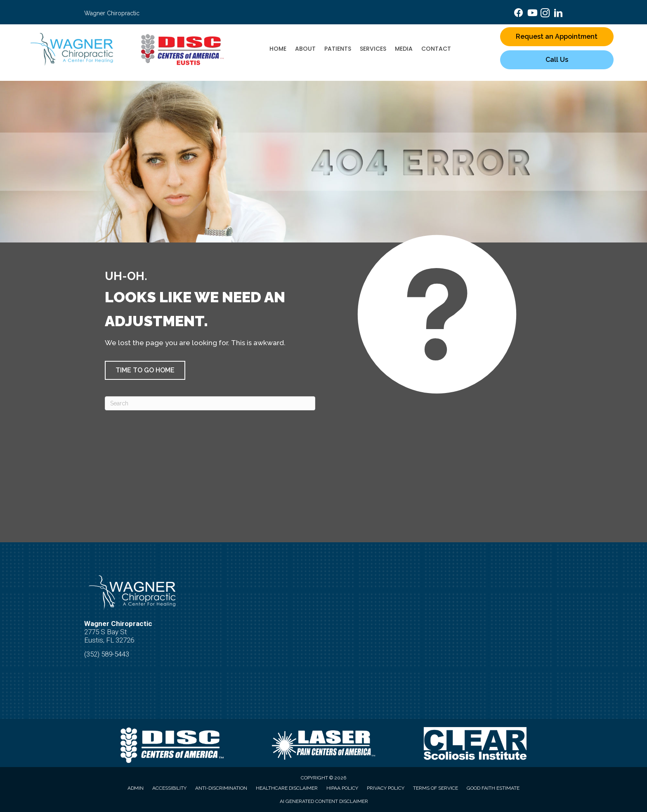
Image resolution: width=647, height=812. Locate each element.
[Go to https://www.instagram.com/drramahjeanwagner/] (545, 14)
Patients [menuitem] (338, 49)
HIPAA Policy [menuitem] (342, 788)
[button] (145, 370)
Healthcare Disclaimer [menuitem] (287, 788)
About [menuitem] (305, 49)
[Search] (210, 403)
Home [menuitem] (278, 49)
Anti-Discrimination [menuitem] (221, 788)
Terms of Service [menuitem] (436, 788)
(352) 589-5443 (107, 654)
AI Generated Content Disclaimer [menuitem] (324, 801)
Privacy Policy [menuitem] (386, 788)
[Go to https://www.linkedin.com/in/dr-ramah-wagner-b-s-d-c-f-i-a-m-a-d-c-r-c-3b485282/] (558, 14)
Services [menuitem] (373, 49)
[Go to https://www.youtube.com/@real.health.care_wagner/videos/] (532, 14)
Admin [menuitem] (136, 788)
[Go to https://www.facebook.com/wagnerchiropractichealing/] (519, 14)
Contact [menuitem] (436, 49)
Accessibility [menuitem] (169, 788)
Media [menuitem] (404, 49)
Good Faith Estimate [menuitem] (493, 788)
